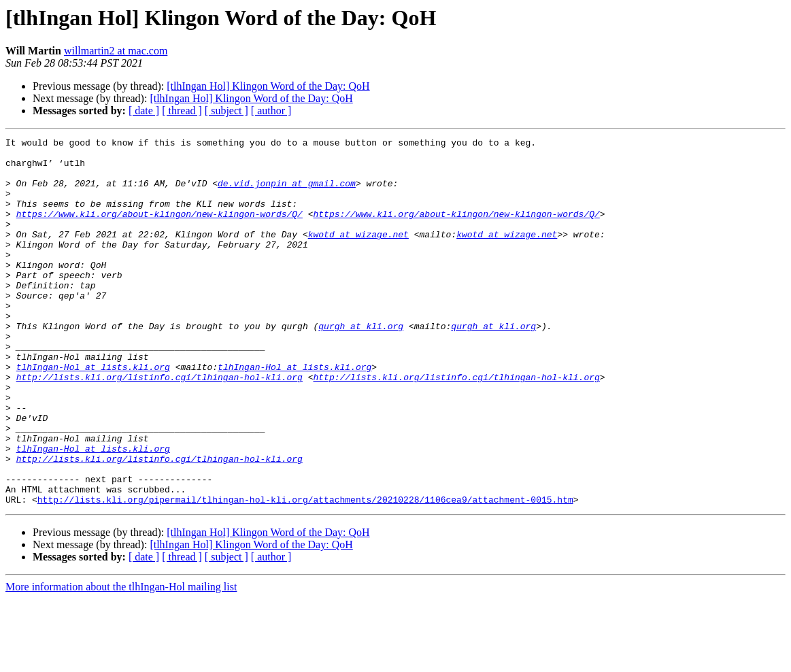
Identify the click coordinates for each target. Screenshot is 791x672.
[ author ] (271, 111)
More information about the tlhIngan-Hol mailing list (121, 660)
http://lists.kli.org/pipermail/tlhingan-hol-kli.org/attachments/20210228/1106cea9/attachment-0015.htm (305, 573)
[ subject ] (226, 111)
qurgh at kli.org (361, 365)
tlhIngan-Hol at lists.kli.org (93, 414)
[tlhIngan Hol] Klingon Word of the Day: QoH (268, 86)
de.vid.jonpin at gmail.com (287, 193)
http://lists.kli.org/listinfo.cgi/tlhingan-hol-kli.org (159, 426)
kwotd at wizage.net (358, 254)
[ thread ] (182, 111)
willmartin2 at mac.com (116, 51)
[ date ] (144, 111)
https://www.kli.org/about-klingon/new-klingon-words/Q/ (159, 230)
